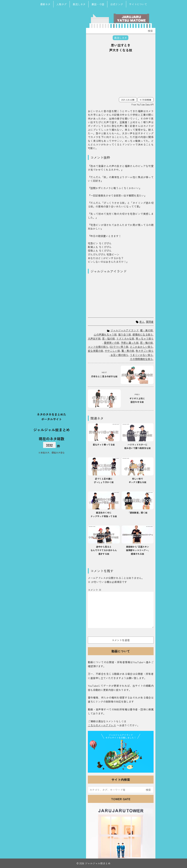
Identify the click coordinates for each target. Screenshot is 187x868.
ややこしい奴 (112, 351)
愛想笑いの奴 (112, 343)
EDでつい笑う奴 (119, 347)
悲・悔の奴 (146, 343)
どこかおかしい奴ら (141, 347)
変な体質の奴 (96, 351)
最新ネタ (45, 4)
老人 (142, 322)
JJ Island (121, 755)
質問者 (150, 322)
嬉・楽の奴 (146, 330)
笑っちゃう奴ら (145, 338)
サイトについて (138, 4)
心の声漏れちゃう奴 (105, 334)
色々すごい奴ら (145, 351)
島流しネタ (79, 4)
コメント (95, 590)
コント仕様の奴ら (98, 347)
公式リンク (117, 4)
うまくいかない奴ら (141, 355)
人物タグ (62, 4)
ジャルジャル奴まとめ (51, 430)
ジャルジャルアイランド (125, 330)
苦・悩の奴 (108, 338)
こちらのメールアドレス (102, 725)
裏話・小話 (98, 4)
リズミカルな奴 (125, 338)
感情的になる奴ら (143, 334)
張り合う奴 (125, 334)
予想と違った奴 (130, 343)
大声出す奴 (94, 338)
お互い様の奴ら (119, 355)
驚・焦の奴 (128, 351)
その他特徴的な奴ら (141, 359)
